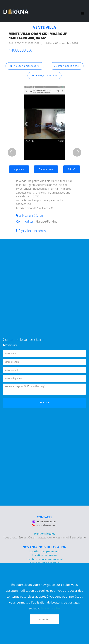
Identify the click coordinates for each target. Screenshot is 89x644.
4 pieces (19, 169)
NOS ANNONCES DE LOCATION (45, 547)
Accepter (44, 619)
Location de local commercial (44, 559)
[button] (12, 152)
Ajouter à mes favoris (25, 66)
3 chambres (46, 169)
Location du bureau (44, 555)
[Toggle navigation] (82, 11)
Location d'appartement (44, 551)
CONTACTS (45, 517)
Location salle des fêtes (45, 563)
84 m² (72, 169)
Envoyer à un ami (44, 76)
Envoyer (44, 402)
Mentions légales (44, 534)
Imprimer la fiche (67, 66)
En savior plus (51, 608)
